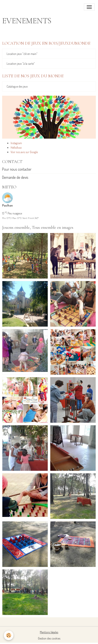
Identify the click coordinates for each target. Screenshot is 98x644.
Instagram (16, 143)
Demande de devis (15, 177)
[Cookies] (9, 635)
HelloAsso (16, 147)
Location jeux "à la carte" (21, 64)
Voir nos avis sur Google (24, 152)
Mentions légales (49, 632)
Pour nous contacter (17, 169)
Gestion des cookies (49, 638)
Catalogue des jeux (17, 86)
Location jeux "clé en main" (22, 54)
